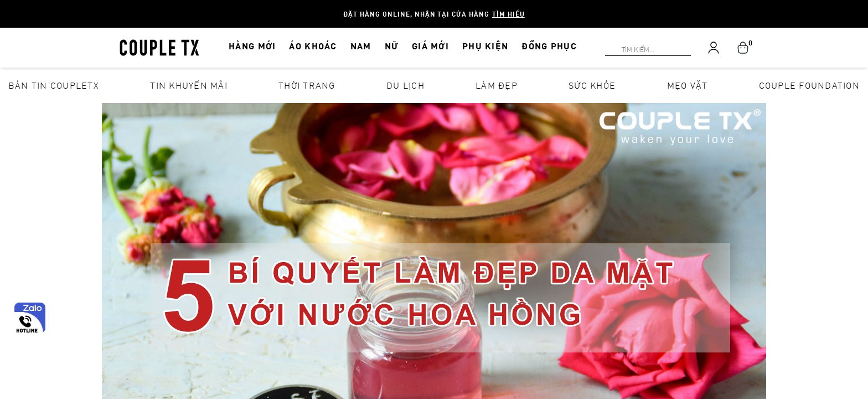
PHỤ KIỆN (485, 46)
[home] (159, 47)
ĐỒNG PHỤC (549, 46)
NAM (361, 46)
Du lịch (405, 85)
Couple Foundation (809, 85)
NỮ (392, 46)
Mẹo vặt (688, 85)
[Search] (7, 7)
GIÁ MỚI (430, 46)
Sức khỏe (592, 85)
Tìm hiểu (508, 14)
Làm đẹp (497, 85)
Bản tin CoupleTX (54, 85)
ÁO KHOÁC (313, 46)
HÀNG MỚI (252, 46)
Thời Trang (307, 85)
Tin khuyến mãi (189, 85)
